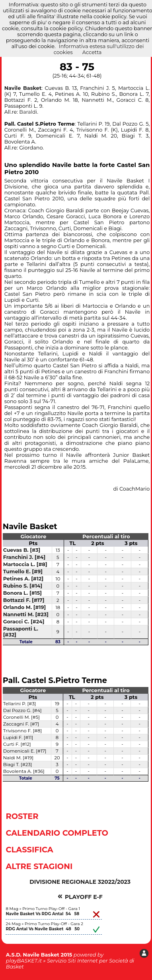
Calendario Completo (57, 833)
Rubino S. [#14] (23, 586)
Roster (22, 816)
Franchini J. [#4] (24, 557)
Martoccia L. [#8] (25, 564)
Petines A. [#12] (23, 579)
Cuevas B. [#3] (22, 550)
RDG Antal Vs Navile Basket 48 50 (43, 929)
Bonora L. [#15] (22, 593)
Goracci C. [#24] (24, 622)
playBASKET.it (24, 961)
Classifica (29, 850)
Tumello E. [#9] (23, 572)
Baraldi (28, 112)
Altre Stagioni (39, 866)
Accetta (92, 52)
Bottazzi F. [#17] (24, 600)
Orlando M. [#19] (25, 607)
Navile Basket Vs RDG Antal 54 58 (42, 914)
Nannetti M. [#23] (26, 614)
